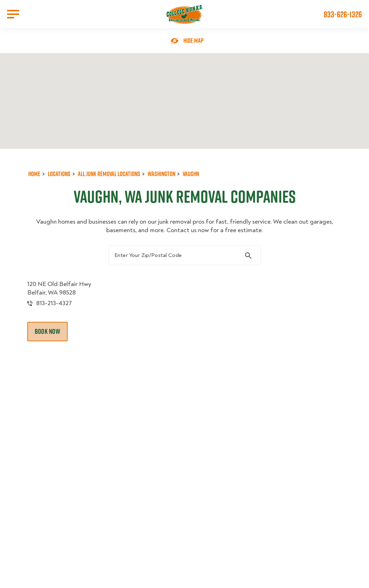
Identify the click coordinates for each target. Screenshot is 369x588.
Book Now (47, 331)
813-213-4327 (54, 303)
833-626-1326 (343, 14)
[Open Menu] (13, 14)
